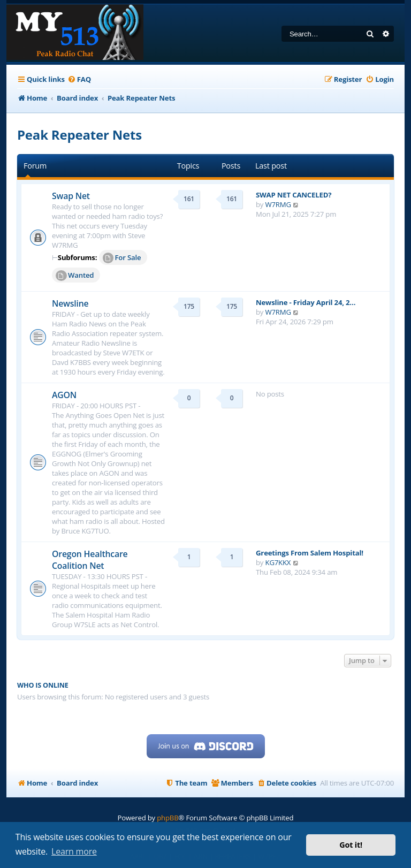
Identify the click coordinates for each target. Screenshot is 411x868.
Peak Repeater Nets (79, 135)
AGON (64, 395)
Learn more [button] (74, 851)
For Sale (122, 258)
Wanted (75, 276)
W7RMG (278, 204)
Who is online (43, 685)
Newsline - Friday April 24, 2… (306, 302)
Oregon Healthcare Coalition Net (90, 560)
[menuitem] (79, 79)
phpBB (168, 818)
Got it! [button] (351, 845)
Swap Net (71, 196)
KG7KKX (278, 562)
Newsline (70, 303)
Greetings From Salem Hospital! (310, 553)
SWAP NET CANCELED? (294, 195)
